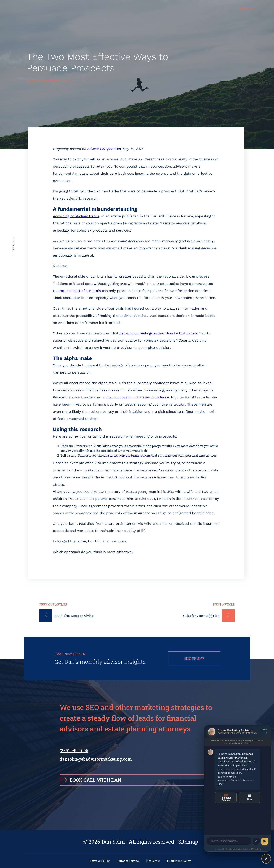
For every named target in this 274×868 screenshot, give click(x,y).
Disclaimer (153, 861)
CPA (249, 797)
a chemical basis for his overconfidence (136, 397)
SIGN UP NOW (194, 658)
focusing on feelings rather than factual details (159, 333)
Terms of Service (128, 861)
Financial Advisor (226, 797)
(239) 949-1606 (74, 750)
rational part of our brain (80, 291)
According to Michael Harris (76, 216)
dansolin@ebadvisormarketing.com (96, 759)
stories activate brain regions (129, 455)
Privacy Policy (100, 861)
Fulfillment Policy (179, 861)
